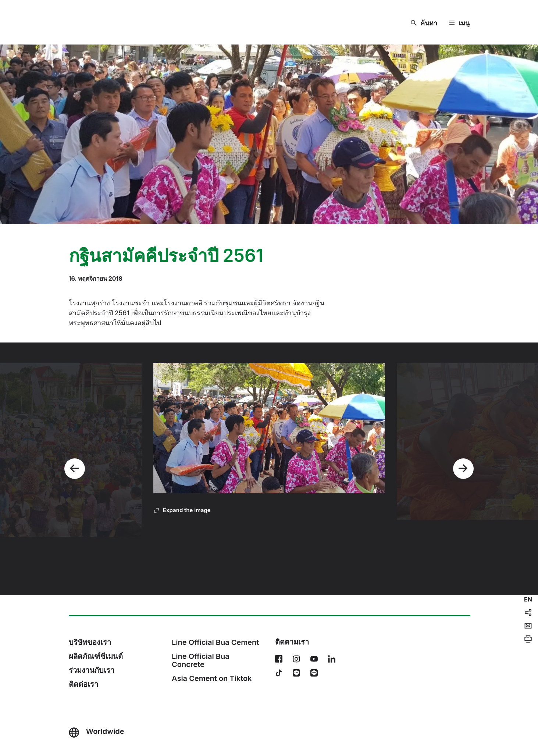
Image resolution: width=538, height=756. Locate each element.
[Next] (463, 469)
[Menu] (459, 23)
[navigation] (528, 599)
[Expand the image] (182, 510)
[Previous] (75, 469)
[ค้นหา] (424, 23)
